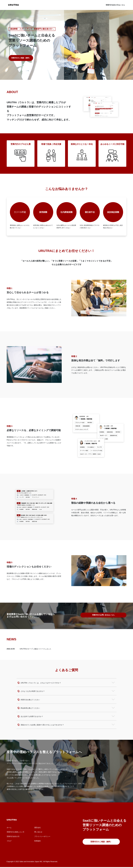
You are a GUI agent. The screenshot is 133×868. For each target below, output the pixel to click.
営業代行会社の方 (13, 836)
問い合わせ (38, 832)
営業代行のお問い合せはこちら (103, 615)
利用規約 (37, 841)
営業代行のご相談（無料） (21, 58)
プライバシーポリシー (42, 836)
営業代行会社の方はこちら (115, 5)
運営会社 (37, 828)
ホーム (9, 828)
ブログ (9, 841)
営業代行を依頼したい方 (15, 832)
